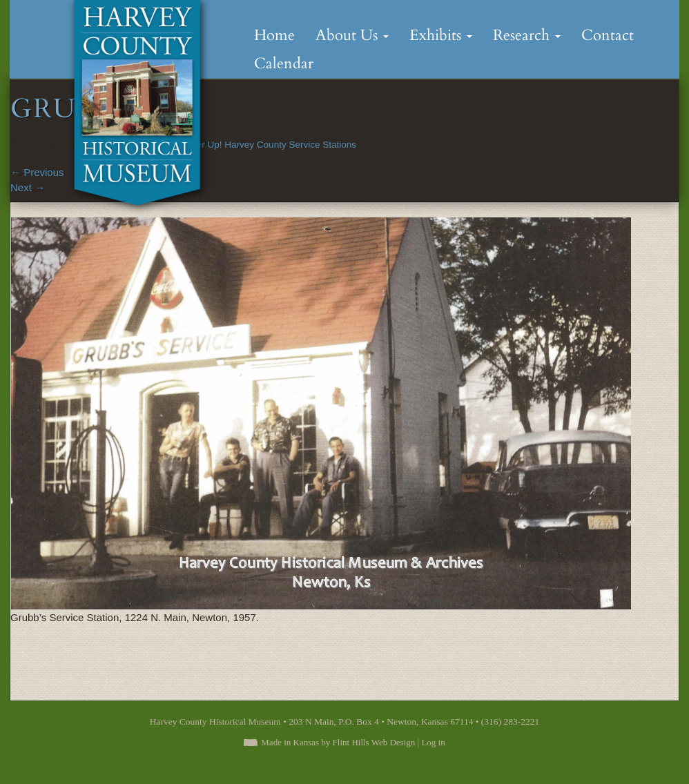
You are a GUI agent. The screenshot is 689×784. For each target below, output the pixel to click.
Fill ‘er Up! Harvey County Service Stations (268, 145)
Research (527, 35)
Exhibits (441, 35)
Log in (433, 742)
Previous (37, 172)
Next (28, 187)
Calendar (284, 63)
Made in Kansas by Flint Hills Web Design (338, 742)
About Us (352, 35)
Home (274, 35)
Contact (608, 35)
